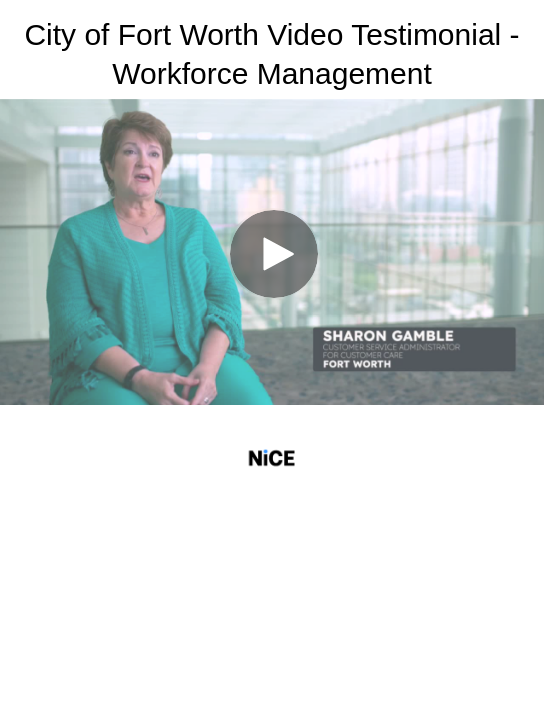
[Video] (272, 252)
